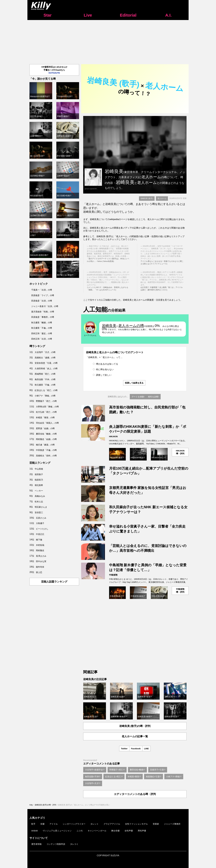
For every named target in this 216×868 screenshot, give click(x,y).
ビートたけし (42, 529)
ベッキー (39, 491)
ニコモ (80, 831)
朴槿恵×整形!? (134, 777)
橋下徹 (39, 540)
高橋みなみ (40, 496)
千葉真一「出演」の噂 (42, 290)
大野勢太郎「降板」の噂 (47, 407)
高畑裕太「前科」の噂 (46, 456)
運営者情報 (36, 844)
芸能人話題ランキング (54, 582)
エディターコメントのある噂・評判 (135, 794)
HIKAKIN (113, 436)
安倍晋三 (39, 512)
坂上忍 (39, 572)
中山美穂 (39, 469)
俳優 (42, 824)
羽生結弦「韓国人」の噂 (47, 423)
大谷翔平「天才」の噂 (45, 352)
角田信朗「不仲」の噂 (45, 379)
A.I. (168, 15)
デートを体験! (138, 397)
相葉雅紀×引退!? (154, 777)
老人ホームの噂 (131, 326)
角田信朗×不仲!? (93, 777)
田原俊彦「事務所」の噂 (43, 317)
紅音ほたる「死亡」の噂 (46, 390)
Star (48, 15)
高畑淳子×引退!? (158, 770)
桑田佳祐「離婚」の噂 (46, 434)
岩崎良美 (109, 326)
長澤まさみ (41, 556)
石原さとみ (41, 518)
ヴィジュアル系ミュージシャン (57, 831)
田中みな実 (41, 561)
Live (88, 15)
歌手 (33, 824)
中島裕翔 (113, 575)
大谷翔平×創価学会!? (95, 770)
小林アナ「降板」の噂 (45, 396)
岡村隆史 (40, 550)
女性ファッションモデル (136, 824)
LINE (146, 749)
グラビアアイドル (112, 824)
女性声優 (129, 831)
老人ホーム (162, 198)
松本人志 (39, 502)
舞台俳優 (115, 831)
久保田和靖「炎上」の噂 (46, 368)
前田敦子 (39, 474)
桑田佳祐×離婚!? (137, 770)
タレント (94, 824)
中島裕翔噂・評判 (180, 591)
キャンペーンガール (97, 831)
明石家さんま (41, 507)
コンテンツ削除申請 (56, 844)
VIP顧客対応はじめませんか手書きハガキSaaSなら (54, 70)
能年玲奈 (40, 567)
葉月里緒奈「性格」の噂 (43, 312)
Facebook (136, 749)
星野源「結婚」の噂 (45, 428)
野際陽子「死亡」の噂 (46, 401)
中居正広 (40, 534)
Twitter (124, 749)
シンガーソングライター (74, 824)
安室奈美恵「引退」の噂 (46, 363)
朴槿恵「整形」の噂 (45, 418)
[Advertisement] (108, 41)
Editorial (128, 15)
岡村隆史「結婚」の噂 (46, 439)
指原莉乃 (39, 480)
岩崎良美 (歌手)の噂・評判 (135, 726)
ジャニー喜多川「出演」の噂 (45, 306)
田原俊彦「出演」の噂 (42, 301)
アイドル (54, 824)
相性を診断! (153, 397)
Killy (31, 805)
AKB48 (35, 831)
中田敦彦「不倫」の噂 (46, 450)
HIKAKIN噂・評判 (180, 452)
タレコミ (74, 844)
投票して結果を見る (134, 383)
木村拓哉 (40, 545)
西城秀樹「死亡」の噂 (45, 374)
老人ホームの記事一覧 (135, 736)
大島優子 (40, 523)
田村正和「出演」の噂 (42, 339)
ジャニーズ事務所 (172, 824)
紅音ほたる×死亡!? (114, 777)
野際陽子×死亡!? (117, 770)
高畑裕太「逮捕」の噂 (45, 358)
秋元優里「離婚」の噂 (42, 323)
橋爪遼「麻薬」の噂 (45, 445)
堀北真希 (39, 485)
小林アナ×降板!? (174, 777)
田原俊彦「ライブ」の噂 (43, 295)
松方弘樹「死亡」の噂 (46, 412)
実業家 (156, 824)
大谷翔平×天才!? (93, 783)
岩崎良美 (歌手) (147, 198)
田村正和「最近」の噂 (42, 333)
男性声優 (142, 831)
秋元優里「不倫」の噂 (42, 328)
